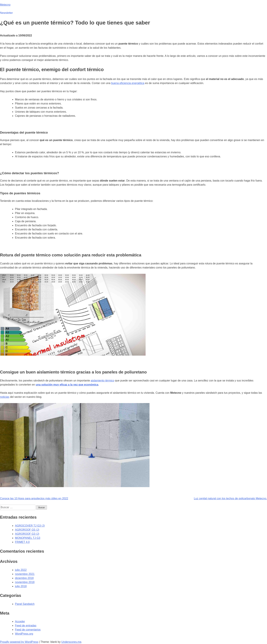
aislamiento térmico (103, 381)
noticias (5, 397)
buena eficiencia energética (128, 83)
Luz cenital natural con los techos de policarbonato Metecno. (230, 498)
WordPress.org (24, 634)
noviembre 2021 (25, 574)
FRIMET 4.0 (22, 542)
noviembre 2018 (25, 582)
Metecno (5, 5)
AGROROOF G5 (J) (27, 530)
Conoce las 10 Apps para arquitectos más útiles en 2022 (34, 498)
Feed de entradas (26, 626)
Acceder (20, 621)
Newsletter (6, 13)
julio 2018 (21, 586)
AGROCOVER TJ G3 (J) (30, 526)
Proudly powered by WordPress (19, 642)
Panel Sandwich (25, 604)
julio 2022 (21, 570)
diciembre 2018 (24, 578)
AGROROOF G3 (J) (27, 534)
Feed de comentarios (28, 630)
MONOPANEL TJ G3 (28, 538)
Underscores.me (71, 642)
